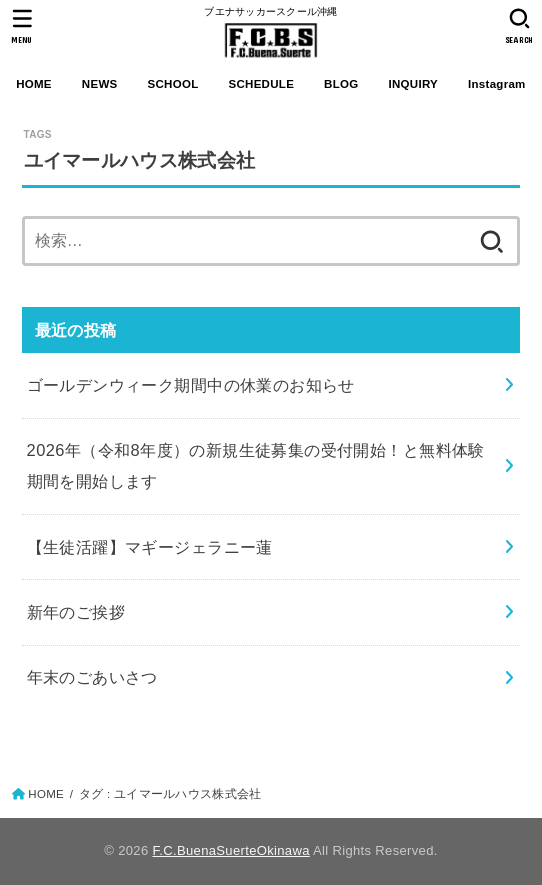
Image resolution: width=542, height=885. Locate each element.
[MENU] (22, 26)
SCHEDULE (261, 84)
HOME (34, 84)
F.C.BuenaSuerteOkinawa (230, 850)
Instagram (497, 84)
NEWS (100, 84)
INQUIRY (413, 84)
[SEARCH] (519, 26)
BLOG (341, 84)
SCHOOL (172, 84)
